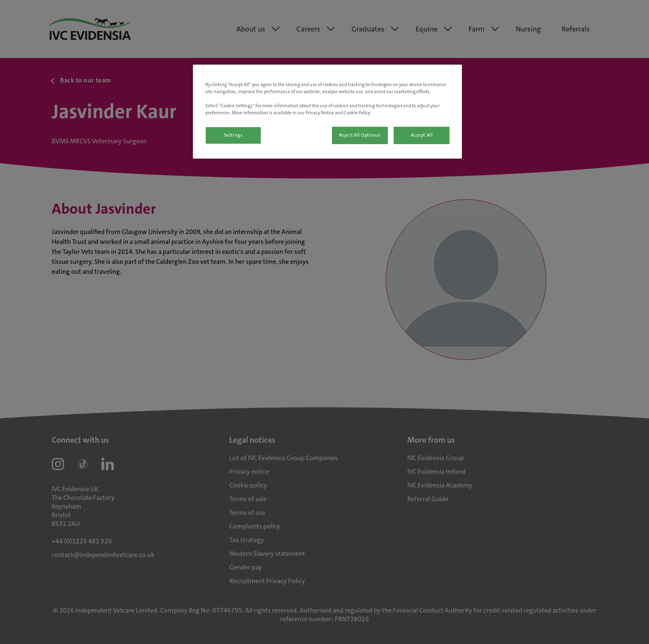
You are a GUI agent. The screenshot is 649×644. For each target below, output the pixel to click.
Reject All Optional (360, 135)
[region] (327, 112)
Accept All (422, 135)
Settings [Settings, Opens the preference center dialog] (233, 135)
